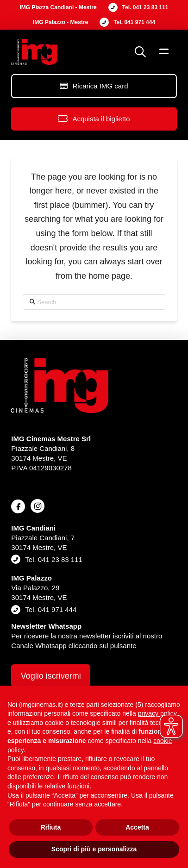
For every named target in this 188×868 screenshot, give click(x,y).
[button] (140, 52)
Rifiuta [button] (51, 827)
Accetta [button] (137, 827)
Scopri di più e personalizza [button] (94, 849)
